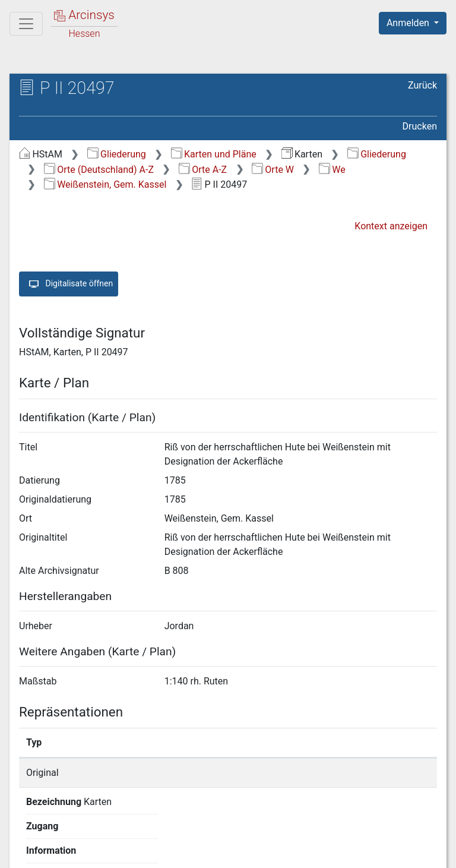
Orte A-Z (203, 170)
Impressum (417, 852)
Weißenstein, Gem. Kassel (105, 184)
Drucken (420, 126)
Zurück (422, 85)
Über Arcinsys (150, 852)
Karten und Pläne (214, 154)
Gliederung (117, 154)
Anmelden (409, 23)
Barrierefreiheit (329, 852)
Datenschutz (238, 852)
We (332, 170)
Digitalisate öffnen (69, 284)
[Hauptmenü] (26, 24)
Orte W (273, 170)
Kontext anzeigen (391, 226)
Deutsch (72, 829)
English (27, 829)
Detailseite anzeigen (360, 773)
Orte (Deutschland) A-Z (99, 170)
